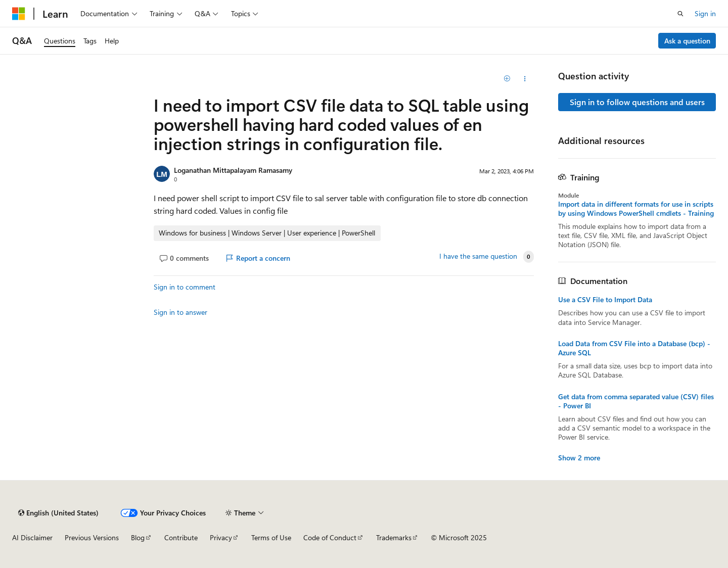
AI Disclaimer (32, 537)
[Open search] (680, 14)
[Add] (507, 79)
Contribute (181, 537)
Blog (138, 537)
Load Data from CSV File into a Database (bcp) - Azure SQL (634, 348)
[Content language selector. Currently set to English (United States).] (58, 513)
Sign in (705, 13)
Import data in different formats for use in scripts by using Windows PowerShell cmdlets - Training (636, 209)
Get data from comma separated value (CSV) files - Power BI (636, 401)
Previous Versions (92, 537)
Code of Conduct (330, 537)
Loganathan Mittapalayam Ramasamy (233, 170)
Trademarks (394, 537)
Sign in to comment (185, 287)
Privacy (221, 537)
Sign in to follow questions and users (637, 102)
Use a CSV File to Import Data (605, 300)
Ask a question (687, 41)
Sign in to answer (180, 312)
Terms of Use (271, 537)
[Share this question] (525, 79)
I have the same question (478, 256)
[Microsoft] (19, 14)
